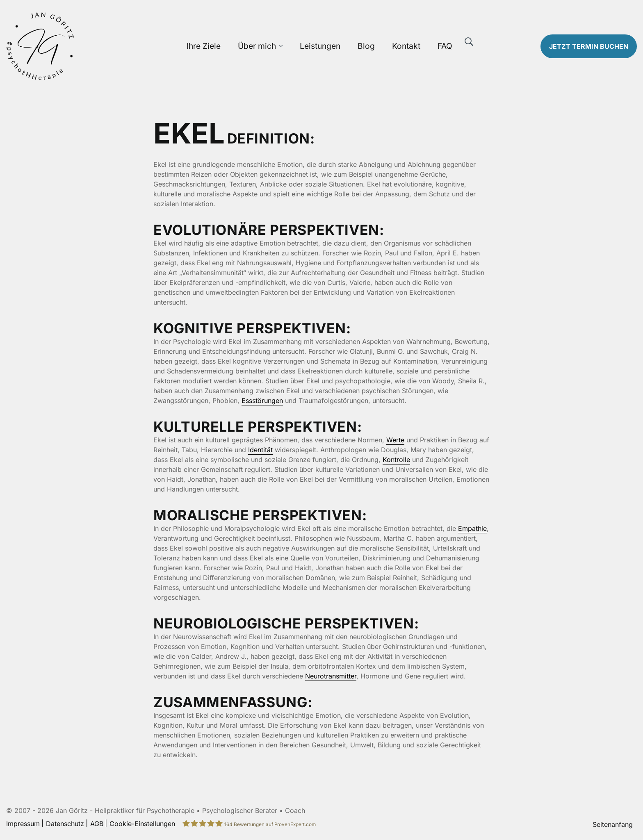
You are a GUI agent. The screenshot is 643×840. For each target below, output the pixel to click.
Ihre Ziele (204, 46)
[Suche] (469, 42)
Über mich (257, 46)
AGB (97, 824)
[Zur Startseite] (80, 46)
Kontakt (406, 46)
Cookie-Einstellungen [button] (142, 824)
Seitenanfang (613, 824)
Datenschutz (65, 824)
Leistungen (320, 46)
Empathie (472, 528)
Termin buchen (589, 46)
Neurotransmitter (331, 676)
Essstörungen (262, 401)
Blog (366, 46)
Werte (395, 440)
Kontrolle (396, 460)
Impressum (23, 824)
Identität (260, 450)
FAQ (445, 46)
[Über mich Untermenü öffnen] (281, 46)
